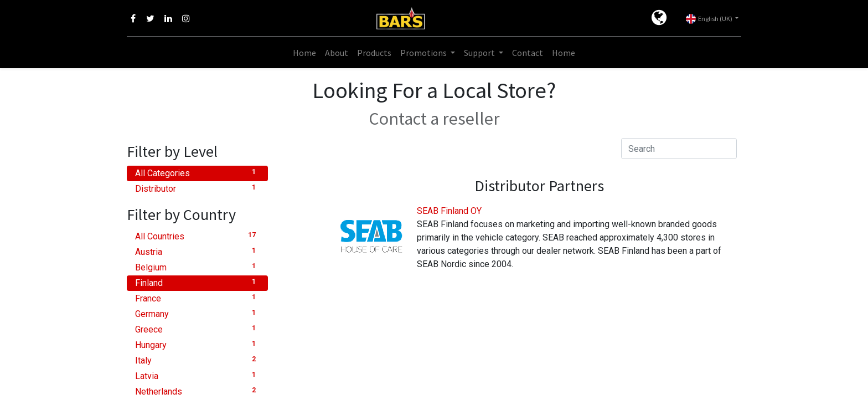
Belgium (197, 267)
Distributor (197, 188)
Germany (197, 313)
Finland (197, 282)
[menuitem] (304, 53)
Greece (197, 329)
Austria (197, 251)
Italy (197, 360)
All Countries (197, 236)
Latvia (197, 375)
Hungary (197, 344)
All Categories (197, 173)
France (197, 298)
